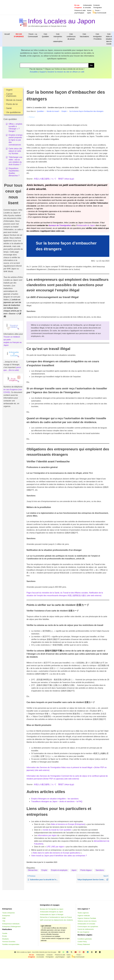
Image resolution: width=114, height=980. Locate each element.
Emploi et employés (59, 870)
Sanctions (100, 870)
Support (43, 72)
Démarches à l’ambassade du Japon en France (56, 917)
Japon (74, 870)
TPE (4, 921)
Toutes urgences (83, 913)
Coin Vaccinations (84, 35)
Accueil (7, 34)
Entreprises (6, 916)
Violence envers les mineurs (87, 921)
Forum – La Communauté (33, 35)
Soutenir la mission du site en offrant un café (66, 72)
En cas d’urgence (83, 932)
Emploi (44, 870)
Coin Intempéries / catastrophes (58, 38)
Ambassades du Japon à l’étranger (52, 915)
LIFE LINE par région (55, 847)
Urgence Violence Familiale (87, 918)
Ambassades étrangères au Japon (51, 912)
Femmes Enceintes (9, 942)
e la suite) (15, 370)
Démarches (33, 870)
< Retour (31, 117)
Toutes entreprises (9, 913)
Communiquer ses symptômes (88, 927)
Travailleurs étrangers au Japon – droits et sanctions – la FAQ (57, 801)
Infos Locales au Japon (62, 21)
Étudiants (5, 939)
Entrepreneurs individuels (11, 924)
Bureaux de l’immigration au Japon (52, 909)
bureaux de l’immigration (60, 225)
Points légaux (86, 870)
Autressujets (89, 12)
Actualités (34, 72)
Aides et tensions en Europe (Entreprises (68, 824)
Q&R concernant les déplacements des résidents (56, 920)
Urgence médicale (84, 916)
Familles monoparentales (11, 944)
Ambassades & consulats (87, 6)
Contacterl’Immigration (98, 6)
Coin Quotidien (45, 35)
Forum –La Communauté (101, 12)
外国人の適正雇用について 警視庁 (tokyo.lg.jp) (54, 179)
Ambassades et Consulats (86, 924)
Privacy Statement (84, 944)
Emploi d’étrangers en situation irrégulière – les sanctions (55, 799)
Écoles (5, 936)
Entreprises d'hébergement (11, 927)
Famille (5, 933)
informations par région (47, 835)
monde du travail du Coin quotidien (57, 830)
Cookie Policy (82, 942)
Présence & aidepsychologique (80, 12)
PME (4, 918)
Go (91, 65)
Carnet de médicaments (86, 929)
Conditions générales (85, 939)
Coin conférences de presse (71, 37)
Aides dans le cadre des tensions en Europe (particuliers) (56, 853)
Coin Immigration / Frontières (97, 37)
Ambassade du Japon (86, 225)
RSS (93, 13)
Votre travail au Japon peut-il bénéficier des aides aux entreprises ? (59, 856)
